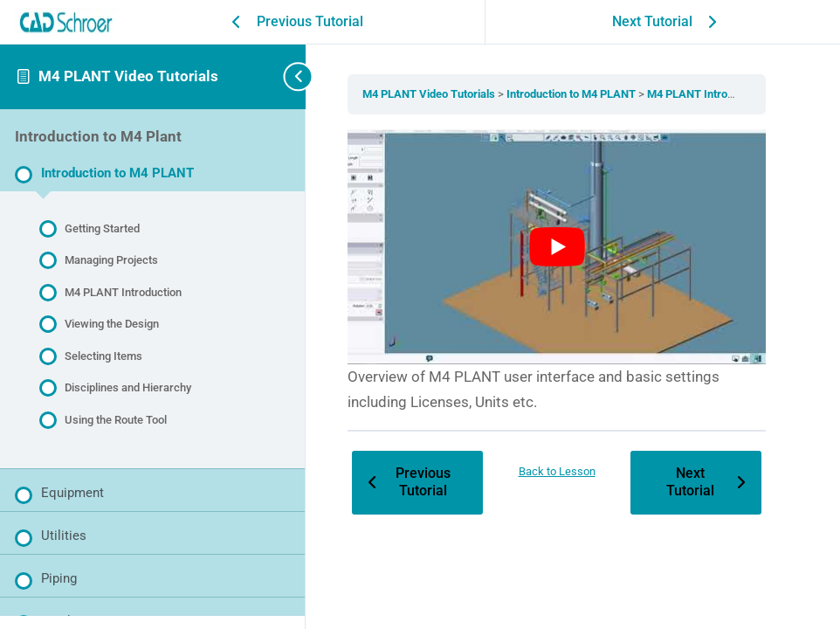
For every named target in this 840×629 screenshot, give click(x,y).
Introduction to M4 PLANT (575, 94)
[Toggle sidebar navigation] (279, 76)
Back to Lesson (558, 470)
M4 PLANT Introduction (708, 94)
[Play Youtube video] (558, 246)
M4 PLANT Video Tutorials (128, 76)
